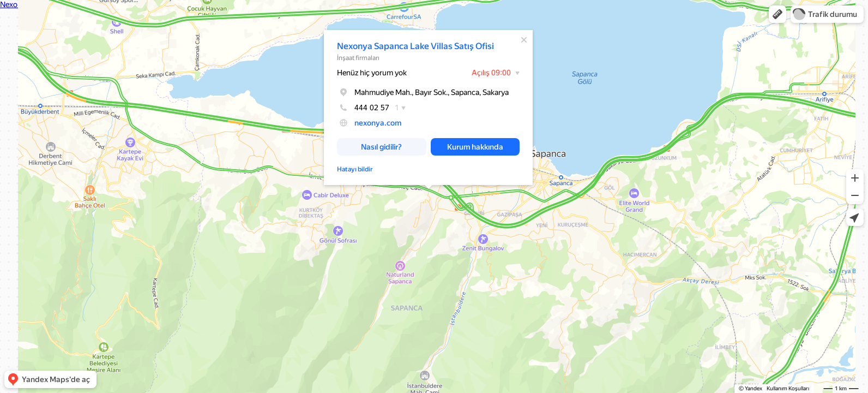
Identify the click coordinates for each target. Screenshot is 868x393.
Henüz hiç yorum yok (372, 73)
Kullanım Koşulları (788, 388)
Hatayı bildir (355, 169)
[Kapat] (524, 40)
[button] (777, 14)
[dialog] (428, 108)
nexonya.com (378, 123)
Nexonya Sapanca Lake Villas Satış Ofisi (415, 46)
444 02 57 (363, 108)
